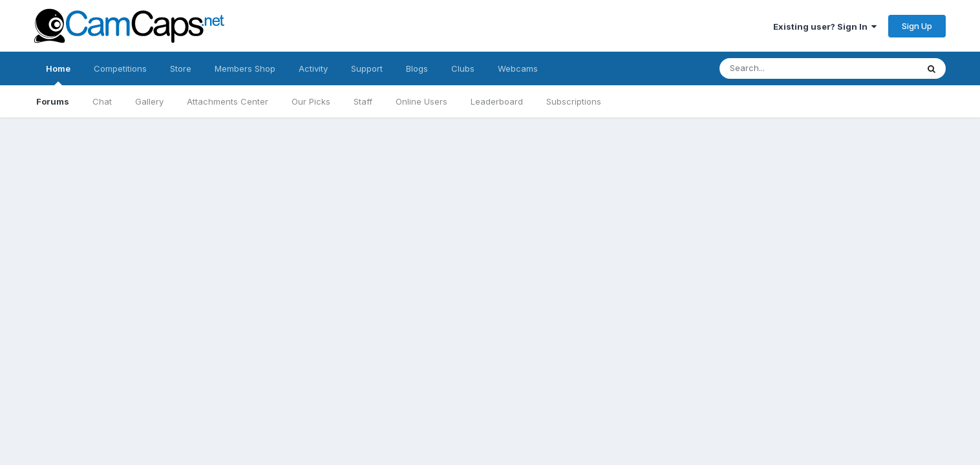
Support (367, 68)
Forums (53, 101)
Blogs (417, 68)
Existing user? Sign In (825, 26)
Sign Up (917, 26)
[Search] (806, 68)
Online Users (421, 101)
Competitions (120, 68)
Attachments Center (228, 101)
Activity (313, 68)
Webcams (518, 68)
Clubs (463, 68)
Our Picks (311, 101)
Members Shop (245, 68)
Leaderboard (497, 101)
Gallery (149, 101)
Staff (363, 101)
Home (58, 74)
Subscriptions (574, 101)
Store (181, 68)
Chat (102, 101)
